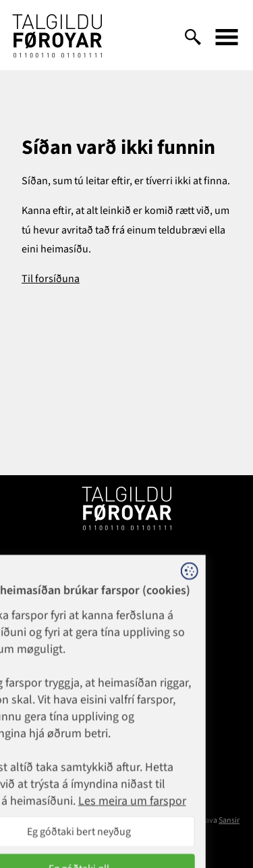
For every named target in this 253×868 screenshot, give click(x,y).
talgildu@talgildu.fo (126, 703)
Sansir (229, 820)
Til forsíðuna (51, 279)
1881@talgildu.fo (126, 613)
